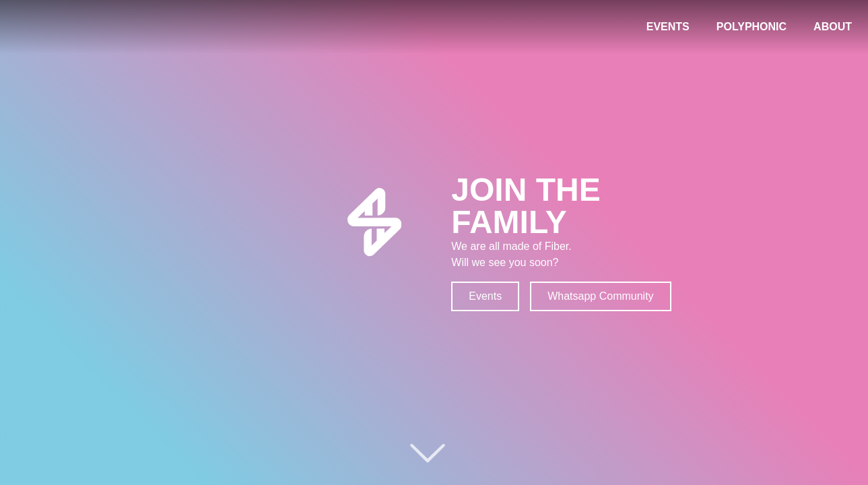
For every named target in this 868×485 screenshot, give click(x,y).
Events (485, 296)
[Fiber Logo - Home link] (60, 27)
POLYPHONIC (752, 27)
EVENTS (668, 27)
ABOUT (833, 27)
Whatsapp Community (600, 296)
